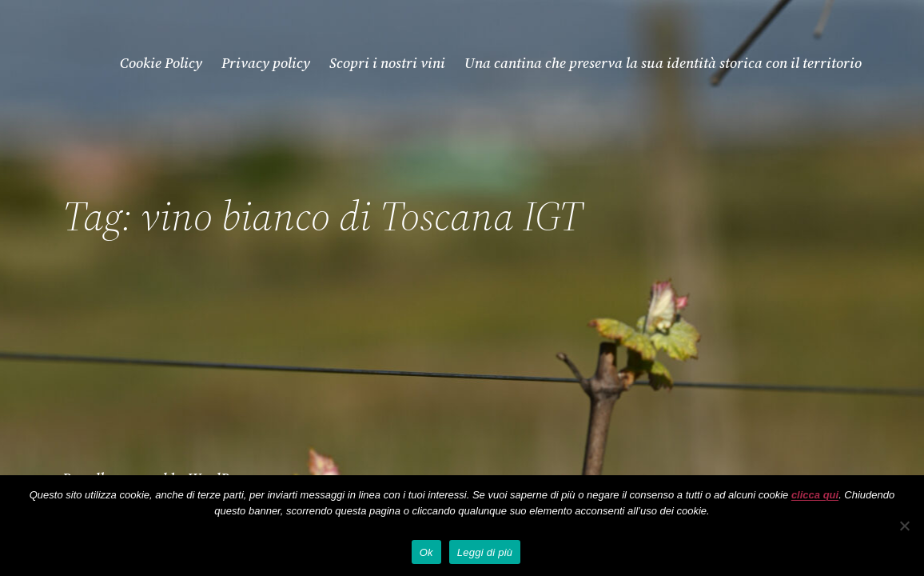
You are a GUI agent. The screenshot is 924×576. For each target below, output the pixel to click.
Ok (426, 552)
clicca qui (815, 495)
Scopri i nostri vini (387, 63)
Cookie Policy (161, 63)
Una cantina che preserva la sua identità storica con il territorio (663, 63)
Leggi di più (485, 552)
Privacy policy (266, 63)
